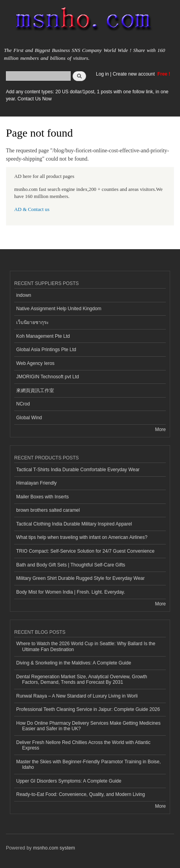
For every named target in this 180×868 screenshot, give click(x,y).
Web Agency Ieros (35, 363)
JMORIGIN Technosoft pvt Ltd (48, 377)
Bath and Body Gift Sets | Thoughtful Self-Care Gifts (71, 565)
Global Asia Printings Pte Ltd (46, 350)
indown (24, 295)
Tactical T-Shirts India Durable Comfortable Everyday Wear (78, 470)
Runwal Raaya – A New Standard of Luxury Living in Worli (77, 696)
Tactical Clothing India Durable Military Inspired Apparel (74, 524)
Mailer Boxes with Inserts (42, 497)
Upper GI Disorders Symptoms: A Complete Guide (69, 781)
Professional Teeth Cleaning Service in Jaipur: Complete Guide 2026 (88, 709)
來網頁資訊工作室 (35, 391)
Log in (102, 74)
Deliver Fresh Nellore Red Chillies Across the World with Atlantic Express (83, 745)
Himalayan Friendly (37, 483)
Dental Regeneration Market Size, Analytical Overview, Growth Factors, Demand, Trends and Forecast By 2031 (82, 679)
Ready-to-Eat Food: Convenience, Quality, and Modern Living (81, 794)
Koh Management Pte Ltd (43, 336)
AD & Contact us (32, 209)
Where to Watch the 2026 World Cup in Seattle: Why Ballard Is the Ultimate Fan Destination (86, 646)
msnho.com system (54, 848)
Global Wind (29, 418)
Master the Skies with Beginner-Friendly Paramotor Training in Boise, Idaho (88, 764)
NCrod (23, 404)
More (160, 429)
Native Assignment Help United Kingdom (59, 309)
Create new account (134, 74)
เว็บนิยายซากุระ (32, 322)
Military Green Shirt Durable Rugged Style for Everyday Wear (81, 578)
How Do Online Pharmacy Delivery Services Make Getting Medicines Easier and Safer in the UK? (88, 726)
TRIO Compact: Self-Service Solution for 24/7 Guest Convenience (85, 551)
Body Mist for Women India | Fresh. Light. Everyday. (71, 592)
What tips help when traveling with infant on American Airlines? (82, 537)
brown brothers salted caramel (48, 510)
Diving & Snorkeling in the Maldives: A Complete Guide (74, 663)
